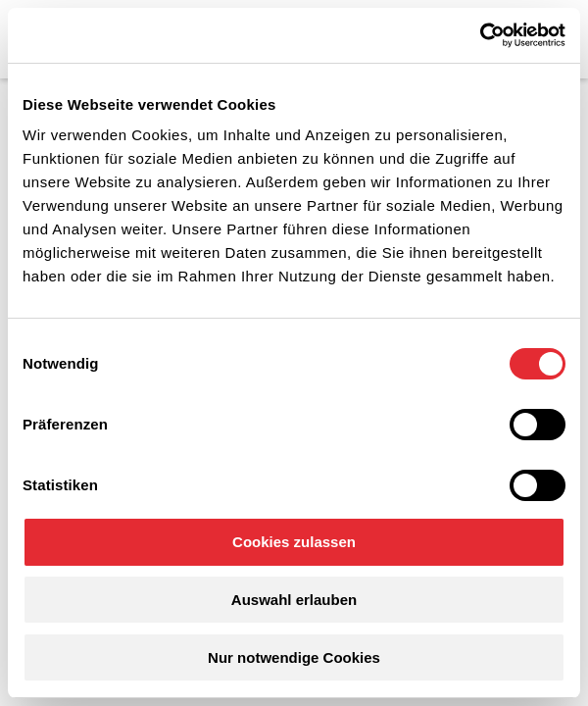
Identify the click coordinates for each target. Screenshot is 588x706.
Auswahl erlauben (294, 600)
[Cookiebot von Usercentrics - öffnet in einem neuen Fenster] (480, 35)
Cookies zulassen (294, 542)
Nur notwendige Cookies (294, 657)
